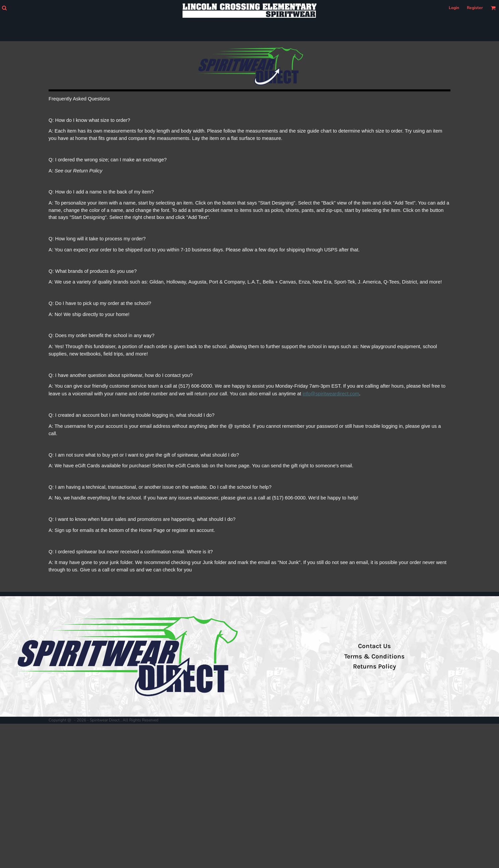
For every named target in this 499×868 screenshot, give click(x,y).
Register (475, 8)
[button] (4, 8)
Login (454, 8)
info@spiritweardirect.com (331, 394)
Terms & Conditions (374, 656)
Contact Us (374, 646)
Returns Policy (374, 666)
